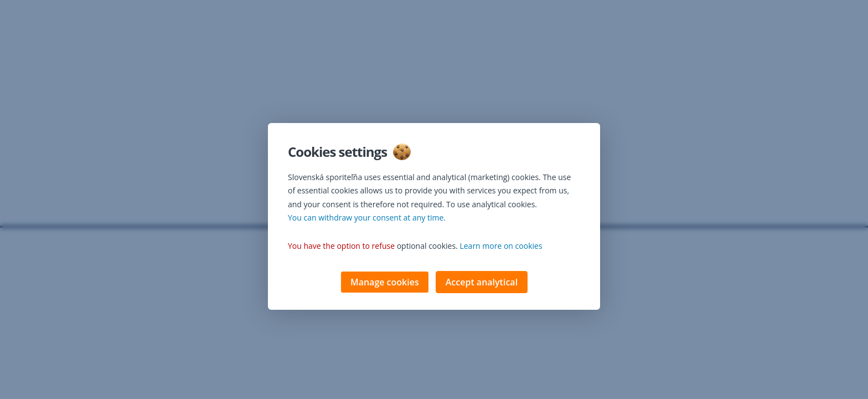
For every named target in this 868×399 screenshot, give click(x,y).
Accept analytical (482, 283)
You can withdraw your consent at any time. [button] (367, 219)
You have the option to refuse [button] (341, 247)
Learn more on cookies (501, 247)
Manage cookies (385, 283)
